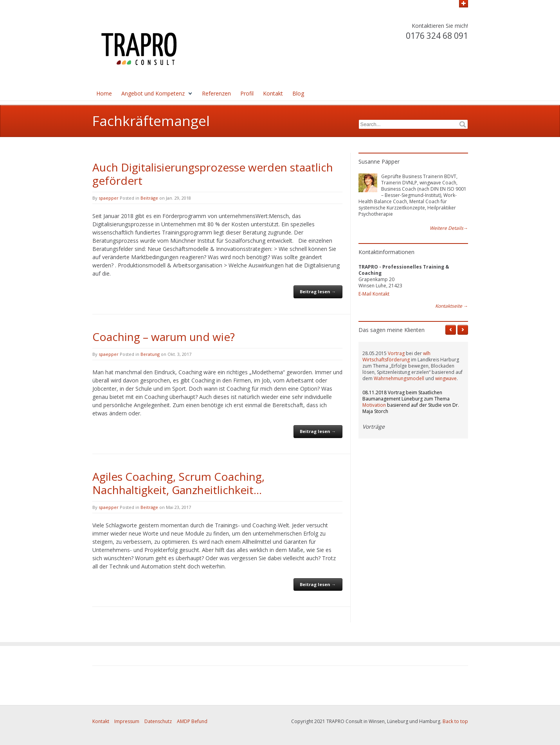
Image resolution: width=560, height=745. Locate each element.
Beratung (150, 354)
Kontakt (273, 93)
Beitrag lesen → (318, 291)
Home (104, 93)
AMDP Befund (192, 721)
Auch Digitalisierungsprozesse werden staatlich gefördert (213, 174)
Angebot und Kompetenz (153, 93)
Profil (247, 93)
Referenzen (216, 93)
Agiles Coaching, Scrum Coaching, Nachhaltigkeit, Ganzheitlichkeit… (178, 483)
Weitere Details (449, 228)
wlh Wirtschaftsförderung (396, 356)
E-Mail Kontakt (374, 294)
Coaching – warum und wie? (164, 337)
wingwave (446, 378)
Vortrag (396, 353)
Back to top (455, 721)
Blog (298, 93)
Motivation (374, 405)
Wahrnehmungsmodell (399, 378)
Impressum (127, 721)
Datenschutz (158, 721)
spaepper (109, 198)
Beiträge (149, 198)
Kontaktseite (452, 306)
